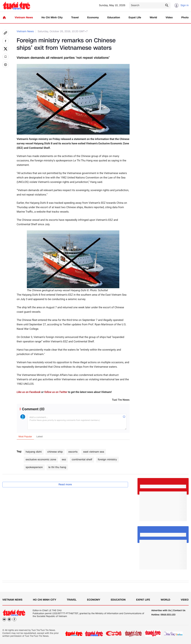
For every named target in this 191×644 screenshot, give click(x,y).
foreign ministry (107, 459)
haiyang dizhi (34, 452)
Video (169, 18)
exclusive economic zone (41, 459)
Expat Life (135, 18)
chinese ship (55, 452)
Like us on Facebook (29, 392)
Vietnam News (24, 18)
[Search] (150, 5)
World (153, 18)
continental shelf (82, 459)
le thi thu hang (57, 467)
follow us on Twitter (56, 392)
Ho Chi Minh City (52, 18)
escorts (73, 452)
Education (114, 18)
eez (64, 459)
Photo (185, 18)
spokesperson (34, 467)
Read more (65, 484)
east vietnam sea (94, 452)
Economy (93, 18)
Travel (75, 18)
